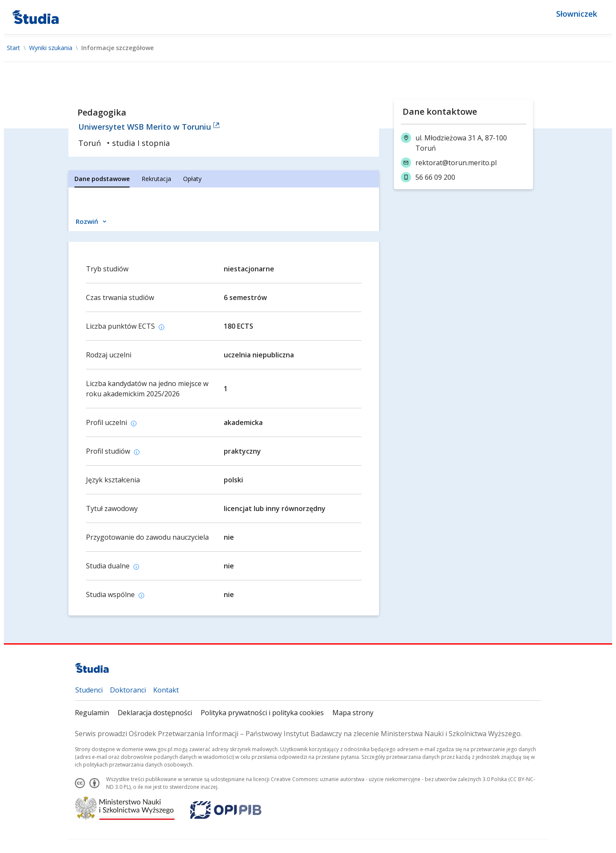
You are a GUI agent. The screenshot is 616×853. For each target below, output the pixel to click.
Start (13, 48)
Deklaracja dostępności (155, 713)
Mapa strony (353, 713)
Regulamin (92, 713)
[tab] (102, 179)
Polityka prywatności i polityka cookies (262, 713)
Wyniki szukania (51, 48)
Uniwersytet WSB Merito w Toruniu (149, 127)
